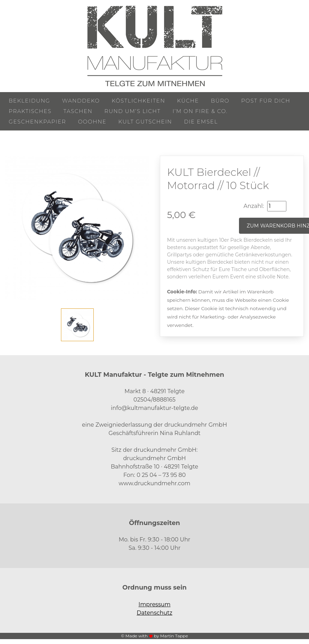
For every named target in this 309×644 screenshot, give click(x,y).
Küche (188, 101)
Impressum (155, 604)
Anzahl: (254, 206)
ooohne (92, 122)
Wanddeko (81, 101)
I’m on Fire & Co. (200, 111)
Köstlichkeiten (138, 101)
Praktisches (30, 111)
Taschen (78, 111)
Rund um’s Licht (133, 111)
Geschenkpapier (37, 122)
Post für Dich (266, 101)
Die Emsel (201, 122)
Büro (220, 101)
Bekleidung (29, 101)
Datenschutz (154, 613)
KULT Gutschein (145, 122)
